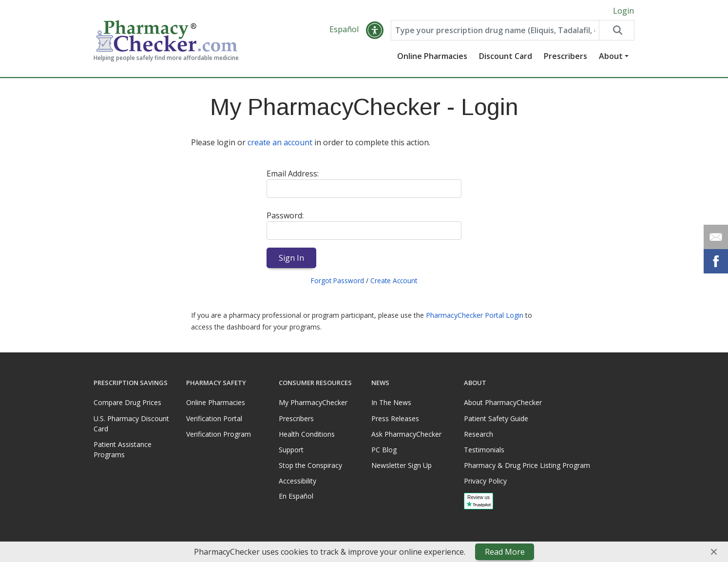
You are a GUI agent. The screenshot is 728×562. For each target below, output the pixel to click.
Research (479, 434)
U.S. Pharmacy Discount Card (131, 424)
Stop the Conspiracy (310, 465)
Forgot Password (337, 281)
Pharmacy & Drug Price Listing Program (527, 465)
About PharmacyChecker (503, 402)
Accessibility (297, 481)
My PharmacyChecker (313, 402)
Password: (285, 215)
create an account (280, 142)
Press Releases (395, 418)
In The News (391, 402)
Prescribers (565, 56)
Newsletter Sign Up (402, 465)
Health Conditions (307, 434)
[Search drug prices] (616, 30)
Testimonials (484, 450)
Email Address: (293, 174)
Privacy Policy (485, 481)
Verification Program (219, 434)
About (611, 56)
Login (623, 11)
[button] (375, 30)
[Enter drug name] (495, 30)
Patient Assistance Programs (123, 449)
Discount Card (506, 56)
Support (291, 450)
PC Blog (384, 450)
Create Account (394, 281)
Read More (505, 552)
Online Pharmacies (432, 56)
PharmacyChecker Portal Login (475, 315)
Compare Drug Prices (127, 402)
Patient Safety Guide (496, 418)
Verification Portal (214, 418)
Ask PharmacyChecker (406, 434)
